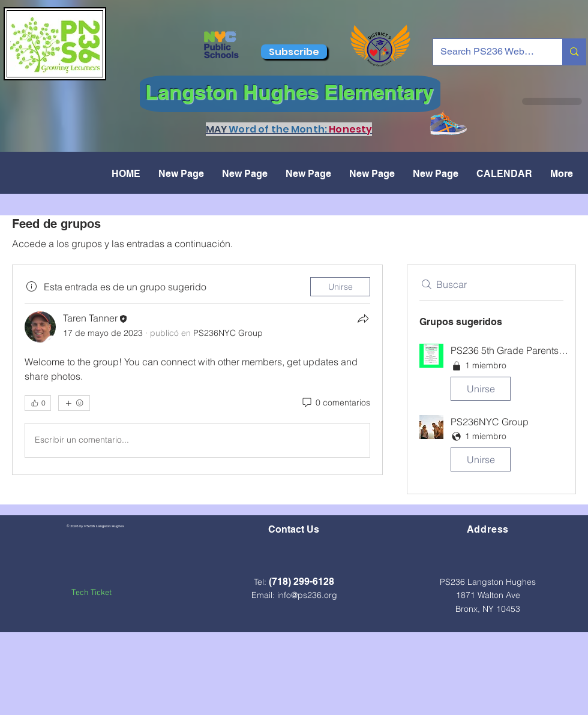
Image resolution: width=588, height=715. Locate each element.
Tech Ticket (91, 593)
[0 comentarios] (335, 403)
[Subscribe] (294, 52)
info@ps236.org (307, 595)
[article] (197, 370)
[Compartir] (363, 319)
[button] (491, 375)
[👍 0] (38, 403)
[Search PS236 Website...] (489, 52)
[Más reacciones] (74, 403)
